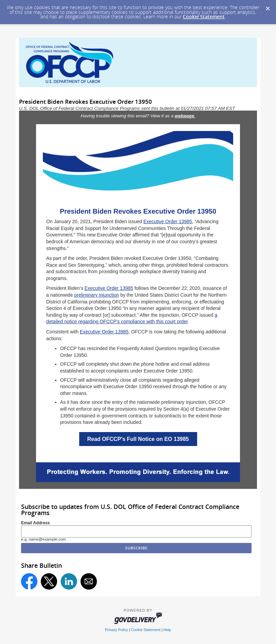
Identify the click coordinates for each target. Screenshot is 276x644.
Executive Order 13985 (168, 221)
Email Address (36, 523)
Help (167, 630)
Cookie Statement (204, 16)
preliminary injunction (97, 295)
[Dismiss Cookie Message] (268, 6)
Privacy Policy (117, 630)
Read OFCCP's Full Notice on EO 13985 (138, 439)
